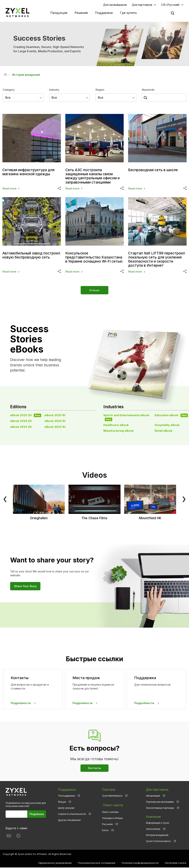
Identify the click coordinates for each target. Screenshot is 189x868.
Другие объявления (69, 820)
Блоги (105, 829)
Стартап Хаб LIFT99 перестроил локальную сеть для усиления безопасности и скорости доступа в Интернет (156, 260)
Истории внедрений (157, 835)
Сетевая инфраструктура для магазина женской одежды (30, 172)
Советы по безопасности (72, 814)
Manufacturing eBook (118, 431)
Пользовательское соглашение (97, 863)
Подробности (21, 703)
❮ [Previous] (5, 499)
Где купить (128, 13)
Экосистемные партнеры (160, 808)
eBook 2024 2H (21, 421)
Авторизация (153, 796)
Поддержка (104, 13)
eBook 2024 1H (55, 421)
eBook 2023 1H (55, 427)
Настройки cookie (176, 863)
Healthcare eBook (116, 425)
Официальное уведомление (55, 863)
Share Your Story (25, 587)
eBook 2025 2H (26, 416)
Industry (54, 90)
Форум (62, 802)
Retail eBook (164, 431)
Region (100, 90)
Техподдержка (66, 796)
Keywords (148, 90)
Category (9, 90)
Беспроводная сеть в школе (154, 170)
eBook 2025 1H (55, 416)
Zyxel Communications (158, 842)
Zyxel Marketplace (112, 796)
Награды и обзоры (112, 817)
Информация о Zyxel (158, 823)
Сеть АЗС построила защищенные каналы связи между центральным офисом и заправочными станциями (94, 177)
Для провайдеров (115, 5)
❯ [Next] (184, 499)
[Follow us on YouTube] (9, 837)
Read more (9, 189)
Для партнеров (142, 5)
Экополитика (153, 829)
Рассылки (107, 823)
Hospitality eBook (167, 425)
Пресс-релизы (110, 811)
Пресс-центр (112, 805)
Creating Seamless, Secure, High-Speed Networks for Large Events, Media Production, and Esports (49, 49)
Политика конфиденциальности (140, 863)
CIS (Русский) (170, 5)
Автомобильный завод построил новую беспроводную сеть (23, 258)
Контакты (94, 768)
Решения (81, 13)
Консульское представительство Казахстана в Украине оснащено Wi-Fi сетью (86, 260)
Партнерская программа (160, 802)
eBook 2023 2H (21, 427)
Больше (94, 291)
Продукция (59, 13)
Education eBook (171, 416)
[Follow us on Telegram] (18, 837)
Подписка (37, 814)
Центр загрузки (66, 808)
